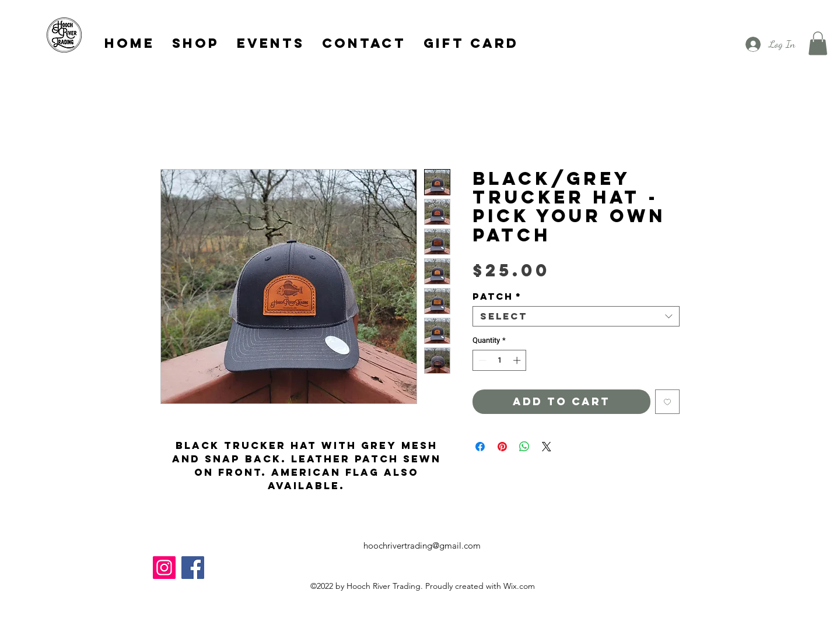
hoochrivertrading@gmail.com (422, 545)
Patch (497, 296)
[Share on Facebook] (480, 447)
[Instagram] (164, 568)
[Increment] (518, 360)
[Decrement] (481, 360)
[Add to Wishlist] (667, 402)
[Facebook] (193, 568)
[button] (818, 43)
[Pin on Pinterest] (502, 447)
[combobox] (576, 316)
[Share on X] (547, 447)
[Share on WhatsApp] (524, 447)
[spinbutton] (500, 360)
